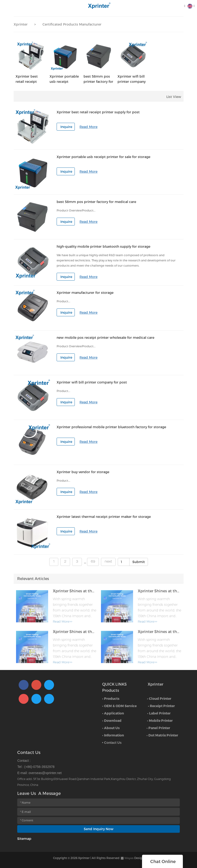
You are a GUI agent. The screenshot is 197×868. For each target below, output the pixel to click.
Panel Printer (159, 728)
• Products (111, 698)
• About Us (111, 728)
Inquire (66, 127)
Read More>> (63, 623)
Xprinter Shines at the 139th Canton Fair (75, 593)
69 (93, 562)
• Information (113, 735)
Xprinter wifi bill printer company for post (132, 79)
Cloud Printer (160, 698)
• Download (112, 720)
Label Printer (160, 713)
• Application (113, 713)
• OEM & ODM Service (119, 706)
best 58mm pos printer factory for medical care (98, 79)
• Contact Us (112, 743)
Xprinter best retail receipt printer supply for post (30, 79)
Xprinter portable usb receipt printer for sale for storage (65, 79)
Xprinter (21, 24)
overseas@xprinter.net (45, 773)
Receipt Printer (162, 706)
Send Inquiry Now (99, 829)
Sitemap (24, 839)
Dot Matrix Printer (163, 735)
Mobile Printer (161, 720)
